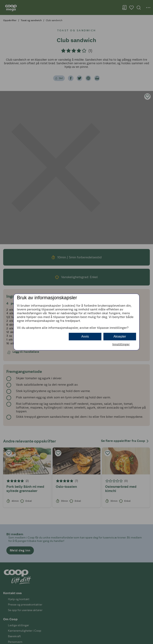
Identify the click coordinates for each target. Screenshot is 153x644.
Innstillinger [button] (121, 344)
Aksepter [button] (120, 336)
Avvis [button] (85, 336)
